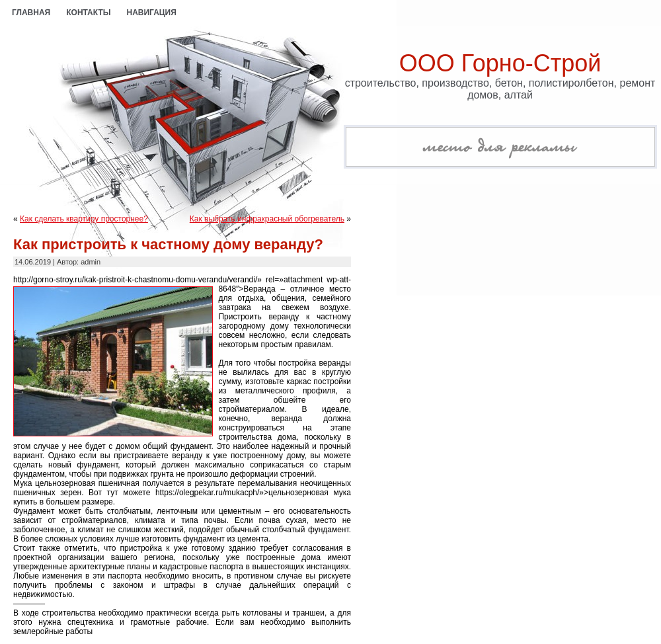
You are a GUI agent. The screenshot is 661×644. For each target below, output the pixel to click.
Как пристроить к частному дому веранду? (168, 244)
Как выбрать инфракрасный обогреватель (267, 219)
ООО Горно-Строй (500, 63)
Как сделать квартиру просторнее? (84, 219)
